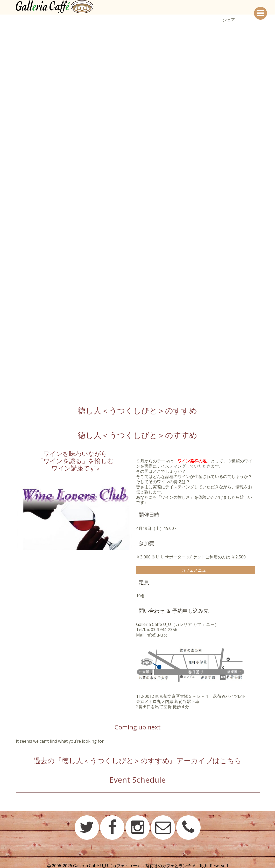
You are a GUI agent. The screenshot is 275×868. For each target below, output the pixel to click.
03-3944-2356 (164, 630)
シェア (229, 20)
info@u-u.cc (157, 635)
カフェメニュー (196, 570)
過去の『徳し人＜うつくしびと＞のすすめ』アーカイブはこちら (138, 760)
